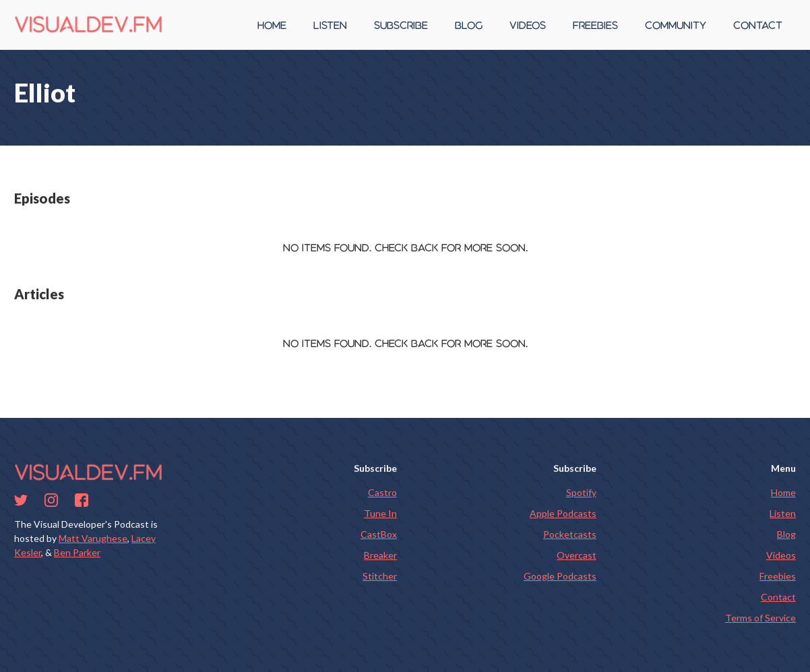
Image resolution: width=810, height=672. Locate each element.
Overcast (577, 555)
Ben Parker (77, 552)
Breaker (380, 555)
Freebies (778, 576)
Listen (783, 513)
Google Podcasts (560, 576)
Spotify (581, 492)
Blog (786, 534)
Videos (781, 555)
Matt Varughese (93, 538)
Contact (778, 597)
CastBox (379, 534)
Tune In (380, 513)
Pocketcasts (570, 534)
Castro (382, 492)
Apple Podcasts (563, 513)
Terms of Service (760, 618)
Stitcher (380, 576)
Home (783, 492)
